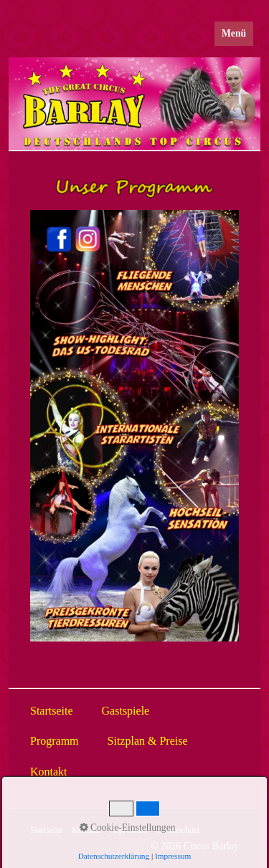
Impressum (128, 830)
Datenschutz (178, 830)
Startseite (46, 830)
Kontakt (86, 830)
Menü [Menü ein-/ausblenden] (234, 33)
